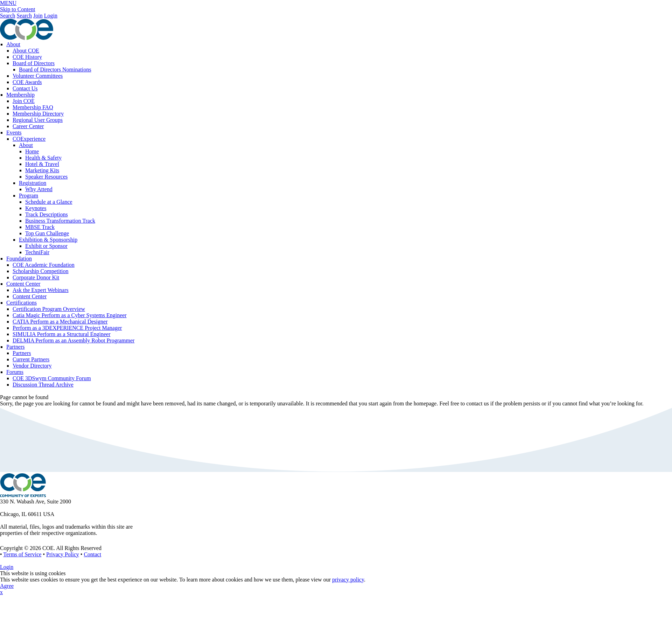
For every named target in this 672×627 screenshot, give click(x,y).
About (13, 44)
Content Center (23, 284)
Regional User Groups (38, 120)
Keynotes (36, 208)
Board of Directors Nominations (55, 69)
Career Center (28, 126)
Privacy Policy (63, 554)
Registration (33, 183)
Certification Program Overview (49, 309)
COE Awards (27, 82)
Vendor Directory (32, 366)
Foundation (19, 259)
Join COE (24, 101)
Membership (20, 95)
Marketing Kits (42, 170)
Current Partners (31, 359)
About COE (26, 51)
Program (29, 196)
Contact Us (25, 88)
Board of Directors (34, 63)
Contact (92, 554)
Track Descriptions (47, 214)
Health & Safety (43, 158)
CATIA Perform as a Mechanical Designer (60, 322)
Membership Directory (38, 114)
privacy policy (348, 580)
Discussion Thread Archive (43, 385)
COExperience (29, 139)
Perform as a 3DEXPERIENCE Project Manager (67, 328)
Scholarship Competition (41, 271)
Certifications (22, 303)
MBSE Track (40, 227)
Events (14, 133)
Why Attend (39, 189)
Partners (15, 347)
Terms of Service (22, 554)
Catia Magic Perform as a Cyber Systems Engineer (70, 315)
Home (32, 151)
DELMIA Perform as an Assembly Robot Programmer (73, 340)
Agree (7, 586)
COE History (27, 57)
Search (8, 16)
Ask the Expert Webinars (41, 290)
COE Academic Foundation (44, 265)
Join (38, 16)
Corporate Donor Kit (36, 277)
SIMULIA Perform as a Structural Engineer (61, 334)
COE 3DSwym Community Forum (52, 378)
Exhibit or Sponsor (46, 246)
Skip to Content (17, 9)
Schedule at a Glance (49, 202)
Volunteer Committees (38, 76)
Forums (15, 372)
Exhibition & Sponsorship (48, 240)
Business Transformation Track (60, 221)
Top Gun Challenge (47, 233)
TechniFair (37, 252)
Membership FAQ (33, 107)
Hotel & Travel (42, 164)
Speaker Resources (46, 177)
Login (51, 16)
